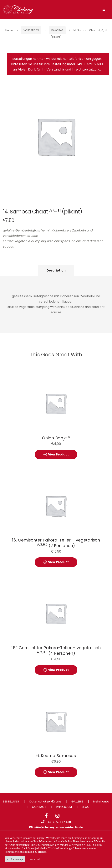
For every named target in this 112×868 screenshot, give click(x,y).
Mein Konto (101, 801)
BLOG (86, 807)
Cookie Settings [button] (15, 859)
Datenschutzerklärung (45, 801)
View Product (58, 454)
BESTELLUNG (11, 801)
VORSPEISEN (31, 30)
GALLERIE (77, 801)
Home (9, 30)
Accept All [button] (35, 859)
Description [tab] (56, 270)
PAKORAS (57, 30)
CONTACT (39, 807)
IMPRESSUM (64, 807)
